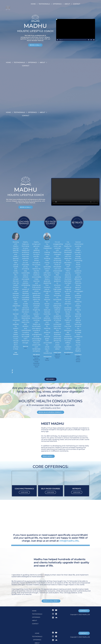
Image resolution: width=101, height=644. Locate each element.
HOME (33, 4)
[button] (47, 363)
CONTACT (77, 4)
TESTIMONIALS (44, 4)
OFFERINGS (57, 4)
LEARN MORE (24, 485)
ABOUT (67, 4)
